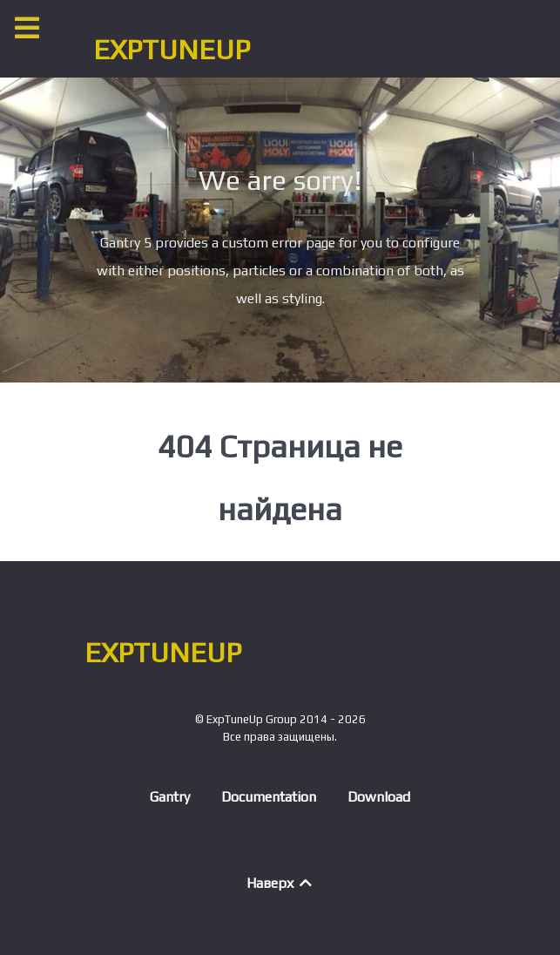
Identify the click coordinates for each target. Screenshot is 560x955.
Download (379, 797)
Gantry (170, 797)
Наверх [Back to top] (280, 883)
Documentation (269, 797)
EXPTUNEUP (172, 49)
